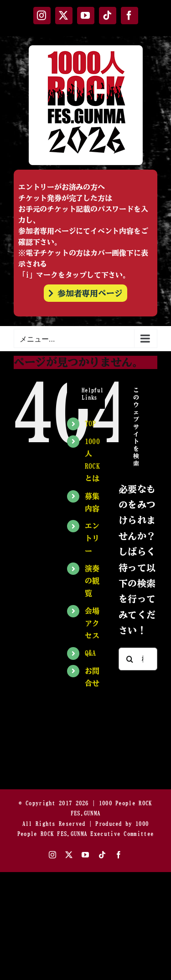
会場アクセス (92, 623)
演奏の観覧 (92, 581)
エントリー (92, 538)
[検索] (130, 659)
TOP (91, 423)
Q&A (91, 653)
